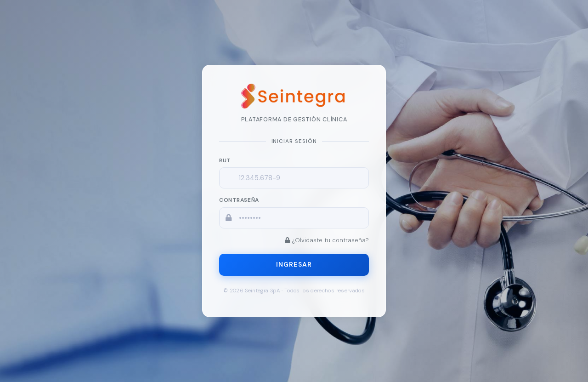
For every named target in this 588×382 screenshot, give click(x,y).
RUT (225, 160)
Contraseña (239, 200)
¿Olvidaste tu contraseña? (327, 240)
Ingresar (294, 264)
